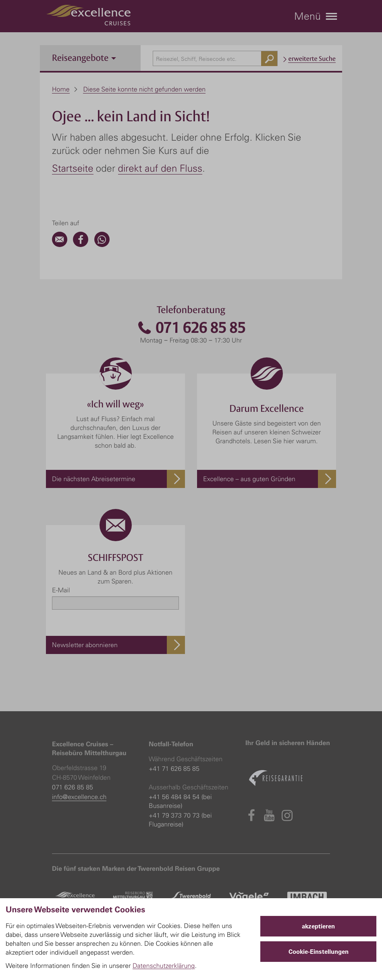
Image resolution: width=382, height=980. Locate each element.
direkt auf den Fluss (160, 168)
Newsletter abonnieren (85, 645)
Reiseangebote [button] (84, 58)
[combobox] (215, 58)
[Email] (60, 245)
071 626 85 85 (191, 328)
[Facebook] (81, 245)
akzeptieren (318, 926)
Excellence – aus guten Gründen (249, 479)
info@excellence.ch (79, 797)
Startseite (73, 168)
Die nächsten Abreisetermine (94, 479)
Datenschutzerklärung (164, 965)
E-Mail (61, 590)
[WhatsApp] (102, 245)
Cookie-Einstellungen (319, 952)
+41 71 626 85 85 (174, 768)
